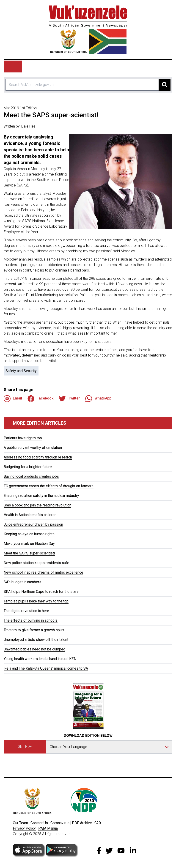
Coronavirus (60, 823)
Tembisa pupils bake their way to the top (36, 601)
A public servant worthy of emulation (33, 448)
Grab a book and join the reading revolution (37, 505)
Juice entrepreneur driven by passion (33, 524)
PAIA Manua (48, 828)
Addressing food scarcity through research (38, 457)
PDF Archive (82, 823)
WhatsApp (98, 399)
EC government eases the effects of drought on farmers (49, 486)
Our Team (20, 823)
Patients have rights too (23, 438)
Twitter (69, 399)
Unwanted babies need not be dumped (34, 649)
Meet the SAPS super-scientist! (29, 553)
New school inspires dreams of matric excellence (43, 572)
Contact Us (39, 823)
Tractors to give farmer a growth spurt (34, 630)
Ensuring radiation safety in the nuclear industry (41, 496)
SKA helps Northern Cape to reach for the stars (41, 592)
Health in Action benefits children (30, 515)
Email (13, 399)
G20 (98, 823)
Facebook (40, 399)
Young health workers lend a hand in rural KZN (40, 659)
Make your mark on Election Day (29, 544)
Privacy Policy (24, 828)
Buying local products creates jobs (31, 476)
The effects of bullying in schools (31, 620)
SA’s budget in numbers (22, 582)
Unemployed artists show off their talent (36, 640)
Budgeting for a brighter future (28, 467)
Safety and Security (21, 371)
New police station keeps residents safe (36, 563)
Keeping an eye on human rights (29, 534)
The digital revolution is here (26, 611)
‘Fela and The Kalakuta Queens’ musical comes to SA (46, 668)
